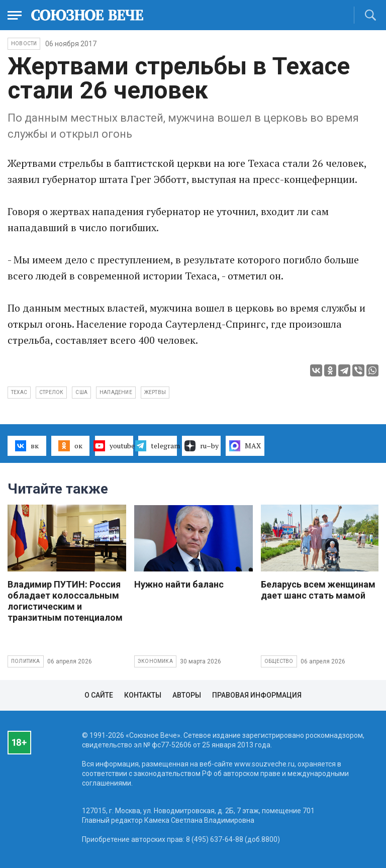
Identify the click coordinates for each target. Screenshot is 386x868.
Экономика (155, 661)
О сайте (99, 695)
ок (70, 446)
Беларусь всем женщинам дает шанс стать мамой (318, 590)
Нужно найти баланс (179, 584)
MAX (245, 446)
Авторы (187, 695)
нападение (116, 392)
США (81, 392)
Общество (279, 661)
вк (27, 446)
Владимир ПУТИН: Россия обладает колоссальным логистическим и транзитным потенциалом (65, 601)
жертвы (155, 392)
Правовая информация (257, 695)
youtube (114, 446)
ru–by (202, 446)
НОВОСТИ (24, 43)
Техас (19, 392)
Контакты (143, 695)
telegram (158, 446)
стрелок (51, 392)
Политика (26, 661)
